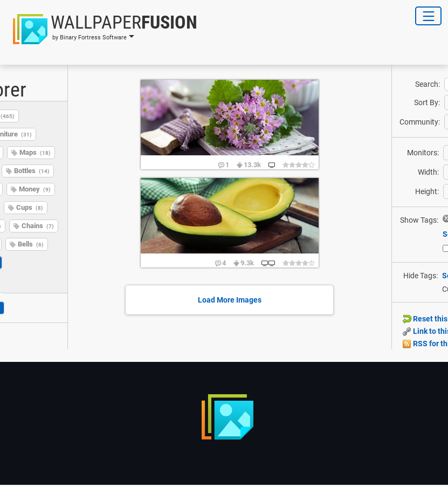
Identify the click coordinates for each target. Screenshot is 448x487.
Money (35, 189)
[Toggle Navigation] (428, 16)
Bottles (32, 171)
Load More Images (230, 300)
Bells (31, 244)
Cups (30, 207)
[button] (102, 29)
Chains (38, 226)
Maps (35, 152)
